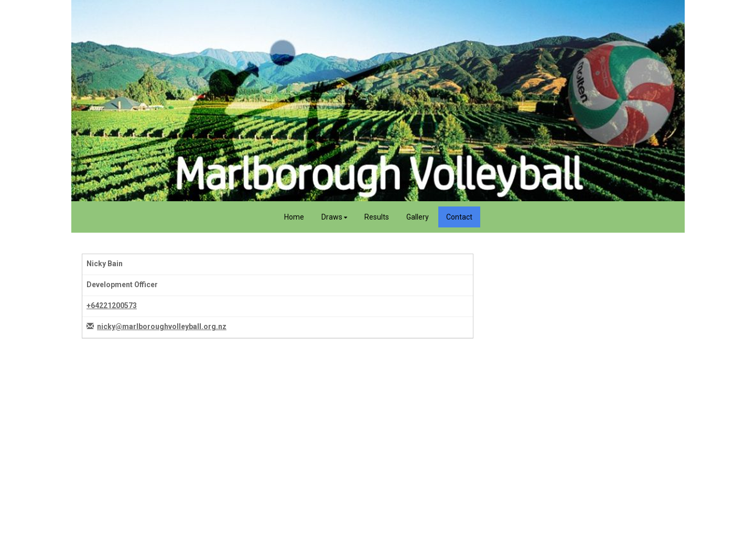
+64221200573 (112, 306)
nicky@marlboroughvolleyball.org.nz (162, 326)
